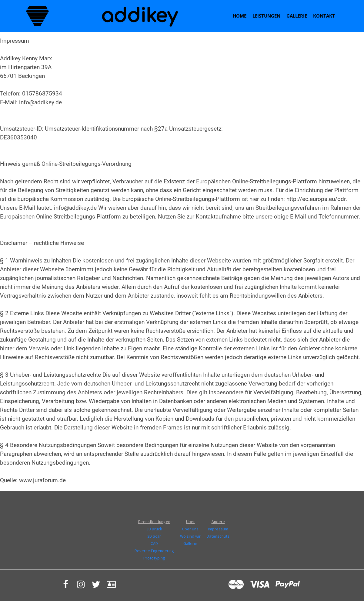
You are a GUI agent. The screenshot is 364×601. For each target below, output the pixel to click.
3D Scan (154, 536)
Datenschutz (218, 536)
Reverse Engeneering (154, 551)
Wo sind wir (190, 536)
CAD (154, 543)
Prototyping (154, 558)
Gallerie (297, 16)
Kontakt (324, 16)
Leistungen (266, 16)
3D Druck (154, 529)
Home (240, 16)
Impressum (218, 529)
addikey (139, 16)
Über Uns (190, 529)
